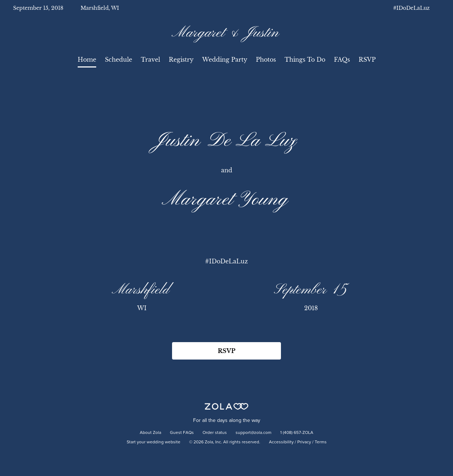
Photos (266, 59)
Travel (150, 59)
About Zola (150, 433)
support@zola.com (254, 433)
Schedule (119, 59)
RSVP (367, 59)
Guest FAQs (182, 433)
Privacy (304, 442)
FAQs (342, 59)
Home (87, 59)
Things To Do (305, 59)
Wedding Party (225, 59)
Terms (321, 442)
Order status (215, 433)
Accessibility (281, 442)
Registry (181, 59)
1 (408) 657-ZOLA (297, 433)
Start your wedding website (154, 442)
